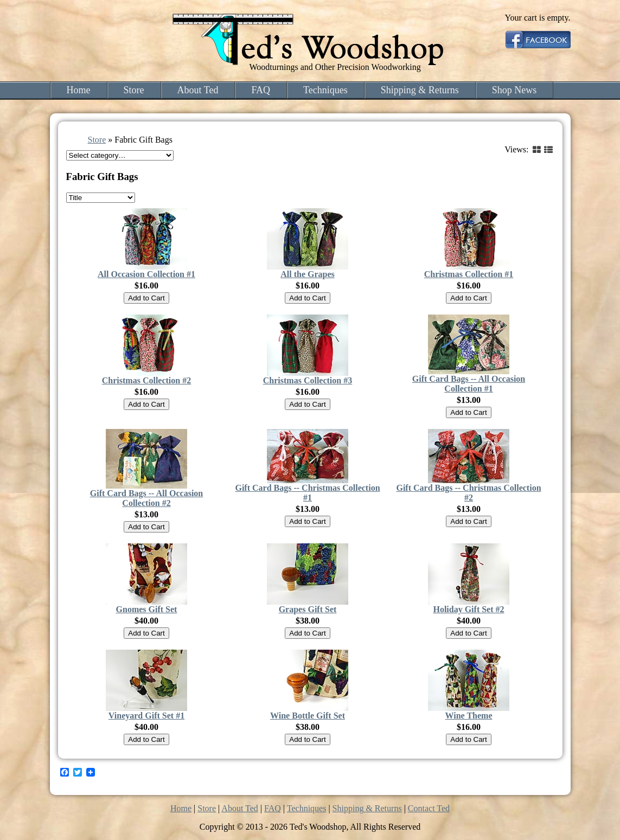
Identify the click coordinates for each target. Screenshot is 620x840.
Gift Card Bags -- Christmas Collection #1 (307, 493)
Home (79, 90)
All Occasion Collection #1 (146, 274)
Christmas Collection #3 (308, 380)
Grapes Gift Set (308, 609)
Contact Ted (429, 808)
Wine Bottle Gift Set (308, 716)
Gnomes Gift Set (147, 609)
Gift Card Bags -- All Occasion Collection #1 (469, 384)
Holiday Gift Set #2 (468, 609)
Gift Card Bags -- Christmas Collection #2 (468, 493)
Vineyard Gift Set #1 (146, 716)
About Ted (198, 90)
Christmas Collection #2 (146, 380)
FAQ (261, 90)
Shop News (514, 90)
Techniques (325, 90)
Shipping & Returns (420, 90)
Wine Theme (469, 716)
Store (134, 90)
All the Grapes (308, 274)
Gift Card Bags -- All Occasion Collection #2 (146, 498)
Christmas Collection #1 (469, 274)
